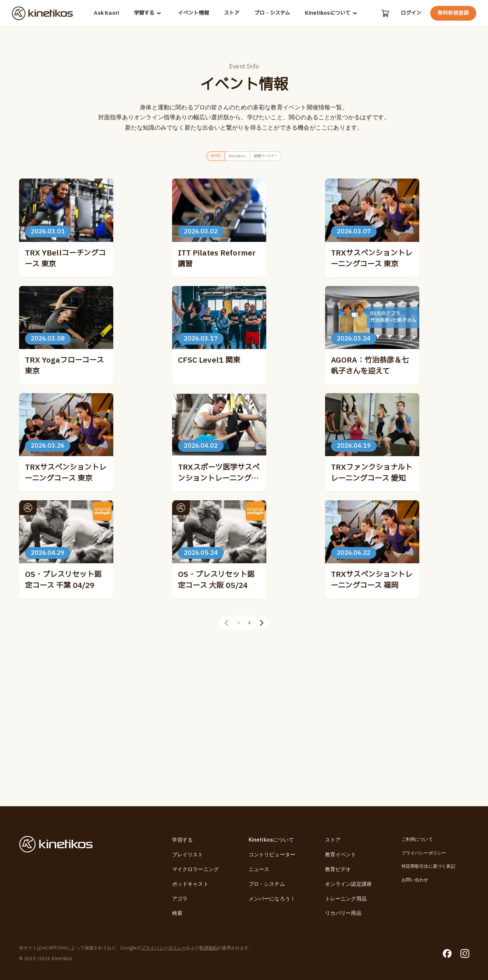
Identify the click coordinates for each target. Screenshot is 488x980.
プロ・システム (271, 13)
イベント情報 (193, 13)
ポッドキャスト (190, 884)
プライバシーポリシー (424, 853)
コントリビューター (272, 855)
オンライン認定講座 (349, 884)
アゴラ (180, 899)
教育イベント (341, 855)
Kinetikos (234, 158)
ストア (231, 13)
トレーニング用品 (346, 899)
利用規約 (208, 948)
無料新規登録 (453, 13)
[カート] (384, 13)
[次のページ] (266, 762)
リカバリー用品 (343, 913)
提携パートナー (277, 158)
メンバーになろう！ (272, 899)
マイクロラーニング (196, 869)
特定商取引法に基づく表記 (428, 866)
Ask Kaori (106, 13)
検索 (177, 913)
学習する (148, 13)
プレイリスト (188, 855)
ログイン (411, 13)
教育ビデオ (338, 869)
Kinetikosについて (331, 13)
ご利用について (417, 839)
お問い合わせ (415, 880)
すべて (200, 158)
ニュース (259, 869)
